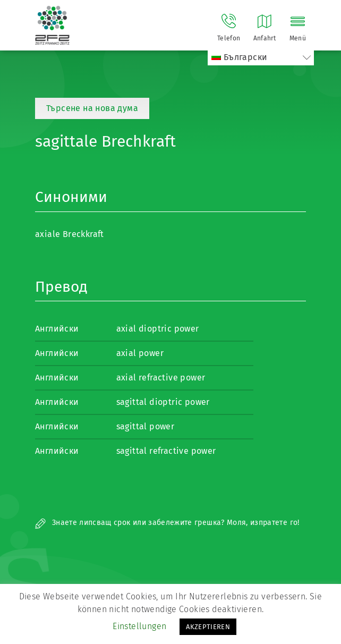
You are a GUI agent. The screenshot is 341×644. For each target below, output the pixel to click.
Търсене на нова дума (92, 108)
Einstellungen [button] (139, 626)
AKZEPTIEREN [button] (208, 627)
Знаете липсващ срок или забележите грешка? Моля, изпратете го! (167, 523)
